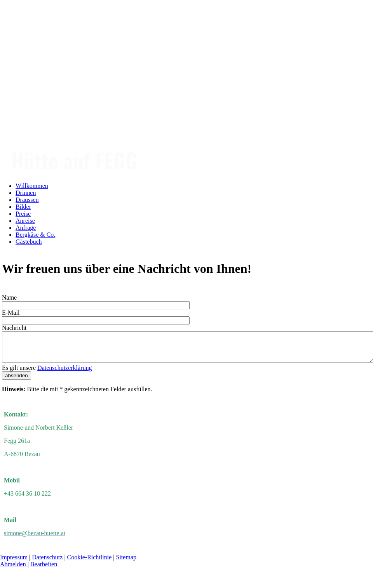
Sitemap (126, 563)
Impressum (14, 563)
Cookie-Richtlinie (90, 563)
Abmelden (14, 570)
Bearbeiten (44, 570)
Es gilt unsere (47, 374)
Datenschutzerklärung (64, 374)
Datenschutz (47, 563)
